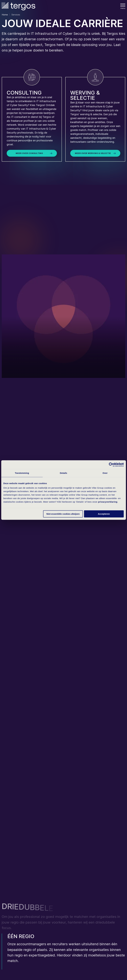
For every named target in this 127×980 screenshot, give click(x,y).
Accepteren (104, 514)
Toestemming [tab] (22, 473)
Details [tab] (64, 473)
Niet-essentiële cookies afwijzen (63, 514)
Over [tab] (105, 473)
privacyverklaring (108, 502)
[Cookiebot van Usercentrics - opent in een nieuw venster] (111, 465)
